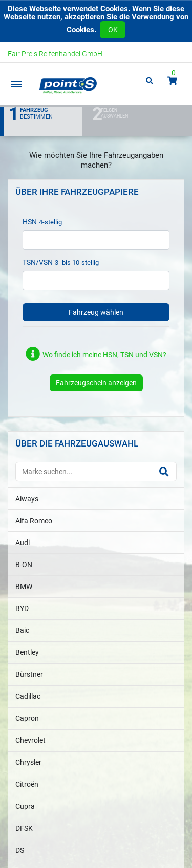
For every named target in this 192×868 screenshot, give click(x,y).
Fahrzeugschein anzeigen (96, 383)
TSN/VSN (38, 262)
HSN (30, 222)
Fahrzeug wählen (96, 312)
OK (113, 30)
